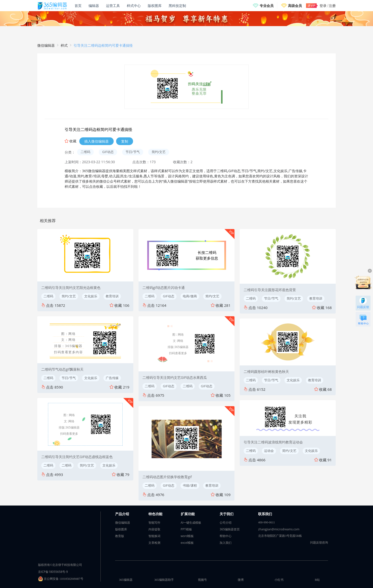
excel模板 (187, 543)
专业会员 (267, 6)
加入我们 (226, 543)
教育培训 (112, 296)
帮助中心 (226, 536)
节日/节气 (133, 152)
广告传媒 (112, 378)
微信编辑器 (46, 45)
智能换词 (154, 536)
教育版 (120, 536)
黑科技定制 (177, 6)
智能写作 (154, 523)
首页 (78, 6)
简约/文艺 (159, 152)
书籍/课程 (190, 485)
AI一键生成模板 (191, 523)
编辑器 (94, 6)
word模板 (187, 536)
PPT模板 (186, 529)
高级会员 (295, 6)
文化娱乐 (91, 296)
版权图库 (155, 6)
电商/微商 (190, 296)
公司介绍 (226, 523)
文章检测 (154, 543)
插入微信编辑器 (96, 141)
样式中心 (134, 6)
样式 (64, 45)
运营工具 (113, 6)
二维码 (85, 152)
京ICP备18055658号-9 (53, 572)
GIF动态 (108, 152)
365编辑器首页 (230, 529)
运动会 (269, 451)
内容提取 (154, 529)
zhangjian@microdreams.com (279, 529)
